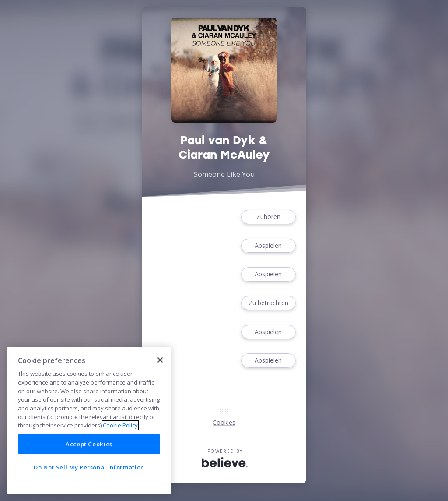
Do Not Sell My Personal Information (89, 467)
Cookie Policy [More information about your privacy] (120, 425)
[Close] (160, 360)
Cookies (224, 422)
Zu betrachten (268, 303)
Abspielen (268, 246)
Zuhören (268, 217)
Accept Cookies (89, 444)
